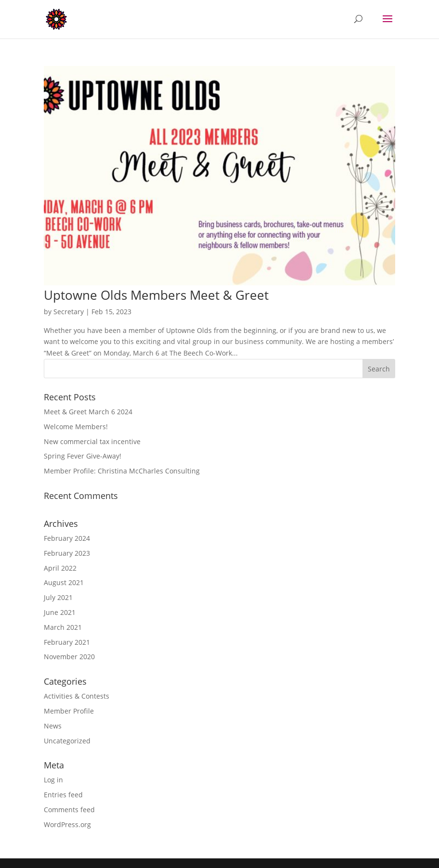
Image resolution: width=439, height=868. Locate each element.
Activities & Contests (77, 696)
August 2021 (64, 582)
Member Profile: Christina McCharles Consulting (122, 471)
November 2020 (69, 657)
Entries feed (63, 795)
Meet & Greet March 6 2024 (88, 412)
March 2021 (63, 627)
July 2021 (58, 597)
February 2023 (67, 553)
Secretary (69, 312)
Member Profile (69, 711)
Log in (53, 780)
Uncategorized (67, 741)
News (53, 726)
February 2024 (67, 538)
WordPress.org (67, 824)
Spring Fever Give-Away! (83, 456)
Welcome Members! (76, 427)
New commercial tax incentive (92, 441)
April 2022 (60, 568)
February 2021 (67, 642)
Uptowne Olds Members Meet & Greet (156, 295)
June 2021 (60, 612)
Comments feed (69, 810)
